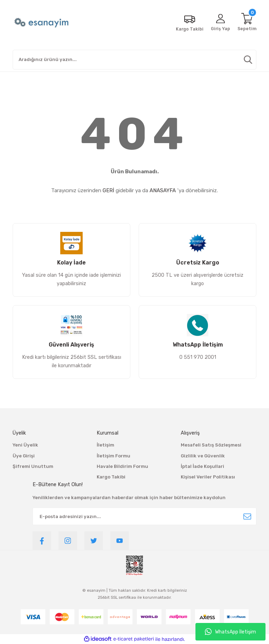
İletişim (105, 445)
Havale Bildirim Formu (122, 466)
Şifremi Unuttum (33, 466)
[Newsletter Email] (144, 516)
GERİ (108, 190)
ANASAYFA (163, 190)
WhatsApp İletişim (230, 632)
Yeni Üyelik (25, 445)
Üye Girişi (24, 456)
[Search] (134, 60)
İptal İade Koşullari (202, 466)
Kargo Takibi (111, 477)
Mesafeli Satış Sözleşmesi (211, 445)
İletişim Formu (113, 456)
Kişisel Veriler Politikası (208, 477)
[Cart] (247, 23)
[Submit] (247, 516)
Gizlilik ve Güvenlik (203, 456)
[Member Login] (220, 23)
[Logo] (42, 23)
